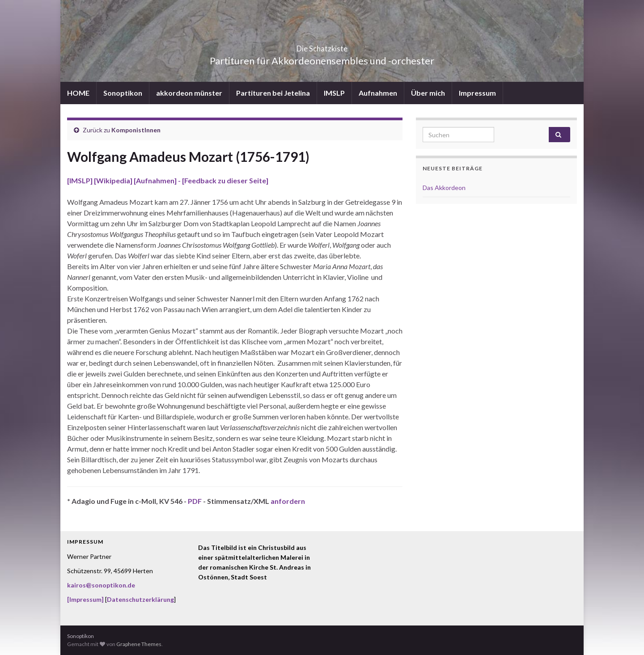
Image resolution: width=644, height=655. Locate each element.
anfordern (288, 501)
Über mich (428, 93)
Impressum (477, 93)
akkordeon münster (189, 93)
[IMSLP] (80, 180)
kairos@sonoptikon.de (101, 585)
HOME (78, 93)
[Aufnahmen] (155, 180)
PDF (195, 501)
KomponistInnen (136, 130)
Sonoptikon (123, 93)
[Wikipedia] (114, 180)
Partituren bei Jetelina (273, 93)
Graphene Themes (139, 644)
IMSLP (334, 93)
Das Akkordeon (444, 188)
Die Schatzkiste (322, 46)
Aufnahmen (378, 93)
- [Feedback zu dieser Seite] (222, 180)
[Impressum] (85, 599)
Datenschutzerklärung (140, 599)
